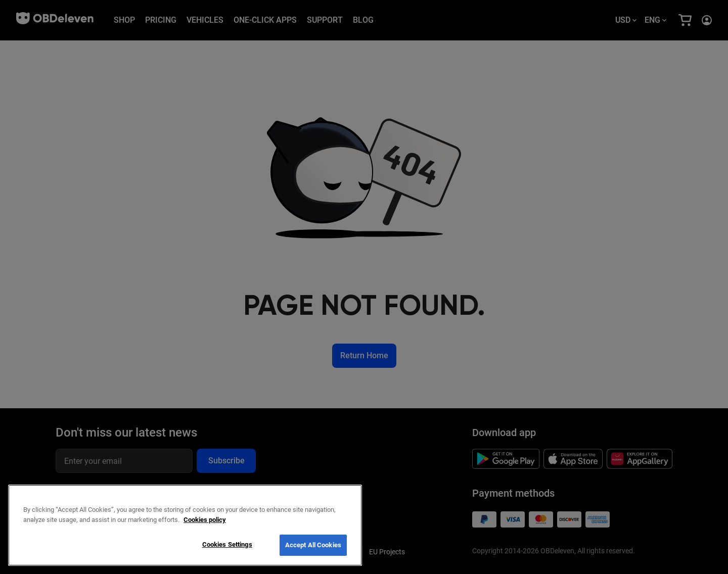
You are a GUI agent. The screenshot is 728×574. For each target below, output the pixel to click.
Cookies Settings (227, 544)
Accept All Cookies (313, 545)
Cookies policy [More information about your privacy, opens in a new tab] (205, 520)
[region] (185, 525)
